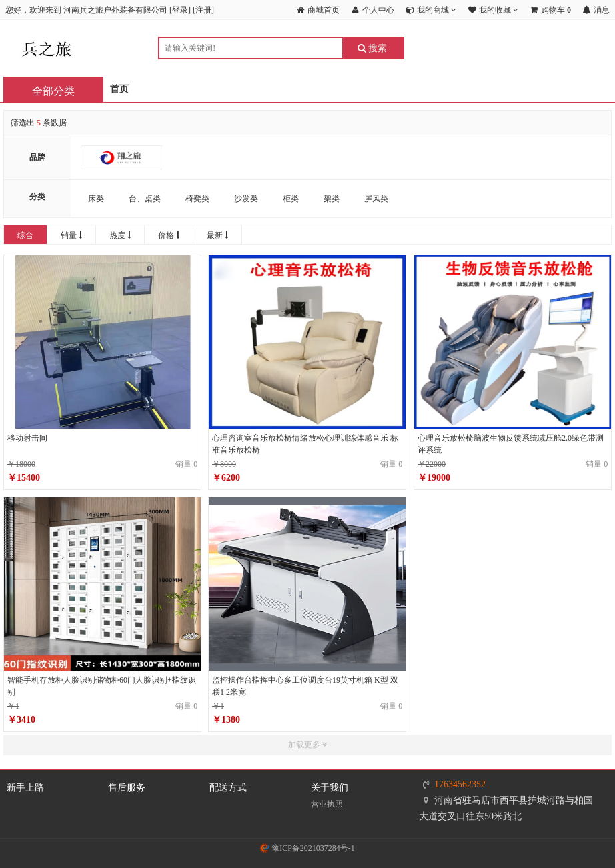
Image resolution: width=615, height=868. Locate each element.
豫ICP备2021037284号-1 (307, 848)
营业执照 (327, 804)
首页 (119, 89)
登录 (180, 10)
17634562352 (460, 784)
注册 (203, 10)
